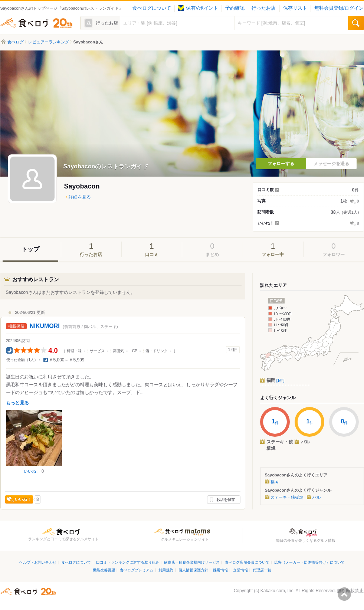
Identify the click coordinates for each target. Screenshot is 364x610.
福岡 (276, 380)
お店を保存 (226, 500)
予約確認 (235, 8)
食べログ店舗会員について (247, 562)
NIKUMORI (45, 326)
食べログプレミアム (137, 570)
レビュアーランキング (49, 42)
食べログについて (152, 8)
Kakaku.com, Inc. (278, 591)
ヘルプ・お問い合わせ (38, 562)
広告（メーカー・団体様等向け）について (309, 562)
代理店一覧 (262, 570)
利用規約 (166, 570)
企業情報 (240, 570)
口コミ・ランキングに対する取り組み (128, 562)
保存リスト (295, 8)
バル (317, 497)
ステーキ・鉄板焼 (287, 497)
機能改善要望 (104, 570)
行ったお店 (264, 8)
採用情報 (220, 570)
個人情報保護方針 (193, 570)
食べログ (36, 23)
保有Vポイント (198, 8)
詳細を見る (80, 197)
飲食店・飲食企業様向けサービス (192, 562)
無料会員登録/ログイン (339, 8)
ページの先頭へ (344, 594)
